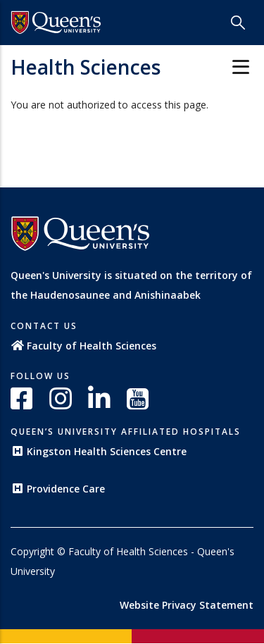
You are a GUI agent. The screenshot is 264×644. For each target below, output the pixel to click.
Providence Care (58, 489)
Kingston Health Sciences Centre (99, 451)
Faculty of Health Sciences (83, 346)
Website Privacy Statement (187, 605)
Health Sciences (86, 67)
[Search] (238, 23)
